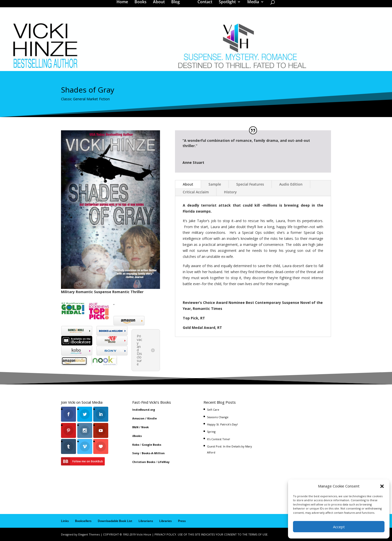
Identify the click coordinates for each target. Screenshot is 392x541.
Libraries (165, 521)
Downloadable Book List (115, 521)
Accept (339, 527)
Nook (145, 427)
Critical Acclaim (196, 192)
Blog (177, 6)
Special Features (250, 184)
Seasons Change (218, 417)
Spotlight (225, 6)
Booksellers (83, 521)
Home (124, 6)
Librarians (146, 521)
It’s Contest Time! (218, 439)
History (230, 192)
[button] (382, 486)
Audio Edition (291, 184)
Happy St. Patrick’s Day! (222, 424)
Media (251, 6)
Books (142, 6)
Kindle (152, 418)
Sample (215, 184)
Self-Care (213, 410)
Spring (211, 432)
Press (182, 521)
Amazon (138, 418)
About (161, 6)
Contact (203, 6)
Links (65, 521)
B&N (135, 427)
